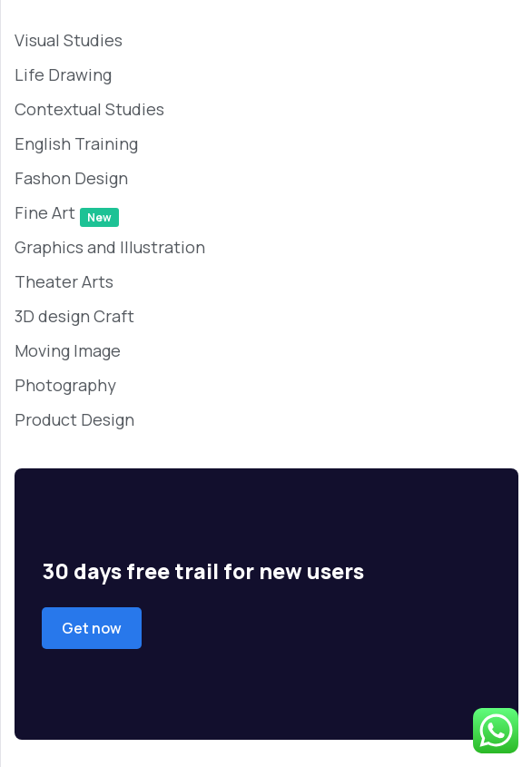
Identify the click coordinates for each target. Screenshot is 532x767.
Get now (92, 628)
